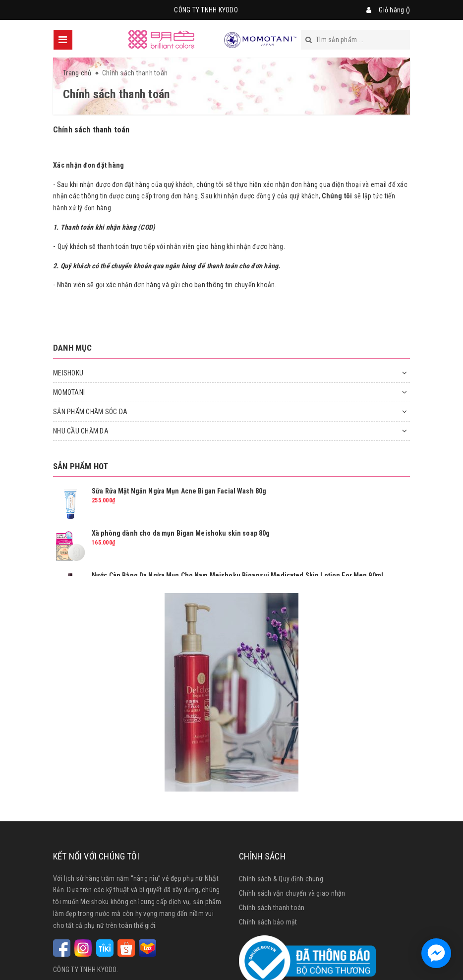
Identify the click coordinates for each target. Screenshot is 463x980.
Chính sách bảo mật (268, 922)
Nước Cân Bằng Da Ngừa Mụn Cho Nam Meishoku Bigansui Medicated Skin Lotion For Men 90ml (237, 575)
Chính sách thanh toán (91, 130)
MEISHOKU (68, 373)
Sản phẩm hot (81, 466)
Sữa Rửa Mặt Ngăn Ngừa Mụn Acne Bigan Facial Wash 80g (179, 491)
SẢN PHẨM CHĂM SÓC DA (90, 412)
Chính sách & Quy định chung (281, 879)
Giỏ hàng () (394, 10)
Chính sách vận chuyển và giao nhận (292, 893)
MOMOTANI (69, 392)
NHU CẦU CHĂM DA (81, 431)
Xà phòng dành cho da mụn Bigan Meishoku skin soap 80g (181, 533)
